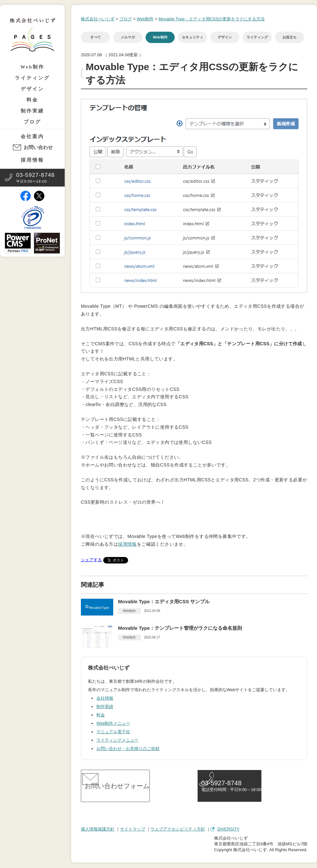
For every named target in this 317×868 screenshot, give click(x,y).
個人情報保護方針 (98, 830)
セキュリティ (192, 37)
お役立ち (290, 37)
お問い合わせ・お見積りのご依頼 (128, 749)
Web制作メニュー (113, 723)
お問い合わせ (38, 147)
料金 (32, 100)
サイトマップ (133, 830)
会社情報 (105, 698)
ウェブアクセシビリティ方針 (178, 830)
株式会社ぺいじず (98, 19)
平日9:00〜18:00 (35, 178)
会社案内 (32, 136)
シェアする (91, 560)
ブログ (32, 122)
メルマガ (128, 37)
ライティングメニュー (117, 740)
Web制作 (32, 67)
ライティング (32, 78)
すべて (96, 37)
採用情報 (32, 160)
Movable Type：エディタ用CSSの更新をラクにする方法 (212, 19)
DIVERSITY (229, 830)
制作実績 (32, 111)
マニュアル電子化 (113, 732)
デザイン (32, 89)
